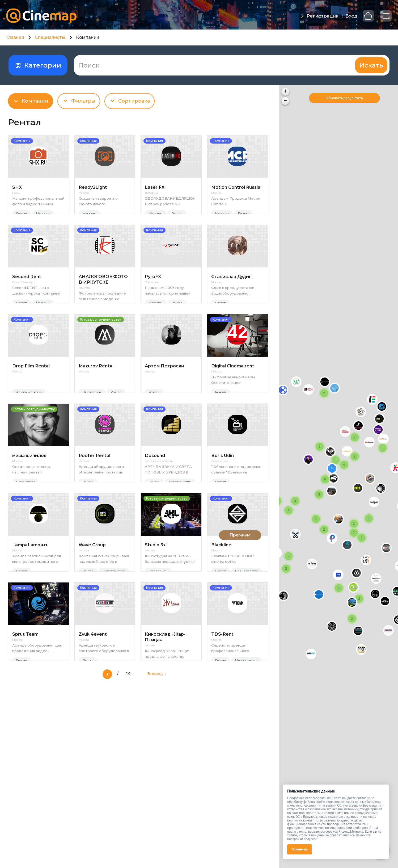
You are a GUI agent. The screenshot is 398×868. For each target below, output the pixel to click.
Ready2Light (93, 187)
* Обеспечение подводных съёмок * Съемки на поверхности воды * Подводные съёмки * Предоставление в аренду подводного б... (236, 511)
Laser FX (155, 187)
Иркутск (84, 302)
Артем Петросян (164, 394)
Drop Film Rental (31, 394)
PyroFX (153, 291)
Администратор (29, 420)
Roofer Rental (94, 498)
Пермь (17, 193)
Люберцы (151, 193)
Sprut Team (25, 704)
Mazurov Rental (96, 394)
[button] (338, 575)
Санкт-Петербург (24, 296)
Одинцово (152, 296)
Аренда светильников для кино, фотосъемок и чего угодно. (37, 615)
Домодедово (220, 503)
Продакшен (92, 420)
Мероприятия (180, 524)
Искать (371, 65)
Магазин (43, 213)
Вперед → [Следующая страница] (157, 758)
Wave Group (92, 601)
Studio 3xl (156, 601)
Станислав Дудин (231, 291)
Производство (247, 627)
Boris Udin (223, 498)
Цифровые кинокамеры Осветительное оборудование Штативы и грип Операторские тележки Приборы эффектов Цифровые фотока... (235, 408)
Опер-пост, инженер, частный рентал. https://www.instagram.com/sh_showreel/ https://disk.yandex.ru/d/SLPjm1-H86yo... (39, 511)
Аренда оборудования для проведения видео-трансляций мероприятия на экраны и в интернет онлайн (37, 718)
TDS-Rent (222, 704)
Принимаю (300, 849)
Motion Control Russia (236, 187)
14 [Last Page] (128, 758)
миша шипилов (29, 498)
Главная (15, 37)
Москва (84, 193)
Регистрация (323, 16)
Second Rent (27, 291)
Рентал (22, 213)
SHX (17, 187)
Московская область (159, 503)
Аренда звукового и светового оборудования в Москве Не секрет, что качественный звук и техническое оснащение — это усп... (104, 718)
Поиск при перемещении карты (347, 98)
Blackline (221, 601)
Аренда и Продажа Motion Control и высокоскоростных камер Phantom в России (236, 201)
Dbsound (155, 498)
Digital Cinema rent (233, 394)
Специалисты (50, 37)
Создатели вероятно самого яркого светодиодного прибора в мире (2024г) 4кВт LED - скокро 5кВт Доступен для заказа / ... (103, 201)
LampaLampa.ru (30, 601)
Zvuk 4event (93, 704)
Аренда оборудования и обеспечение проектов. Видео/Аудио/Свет (101, 511)
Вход (351, 16)
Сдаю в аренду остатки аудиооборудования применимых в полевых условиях (233, 305)
